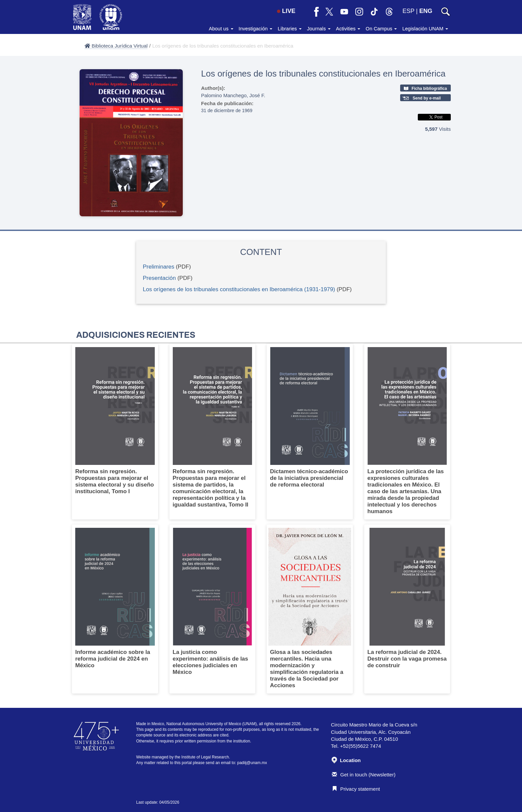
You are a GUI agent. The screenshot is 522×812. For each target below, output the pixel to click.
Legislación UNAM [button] (425, 28)
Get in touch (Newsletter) (364, 775)
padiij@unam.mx (252, 763)
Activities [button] (348, 28)
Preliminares (158, 267)
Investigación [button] (256, 28)
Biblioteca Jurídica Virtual (116, 46)
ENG (426, 11)
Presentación (159, 278)
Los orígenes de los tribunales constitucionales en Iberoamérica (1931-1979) (239, 289)
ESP (408, 11)
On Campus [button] (381, 28)
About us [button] (221, 28)
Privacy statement (356, 789)
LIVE (286, 11)
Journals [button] (319, 28)
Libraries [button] (290, 28)
